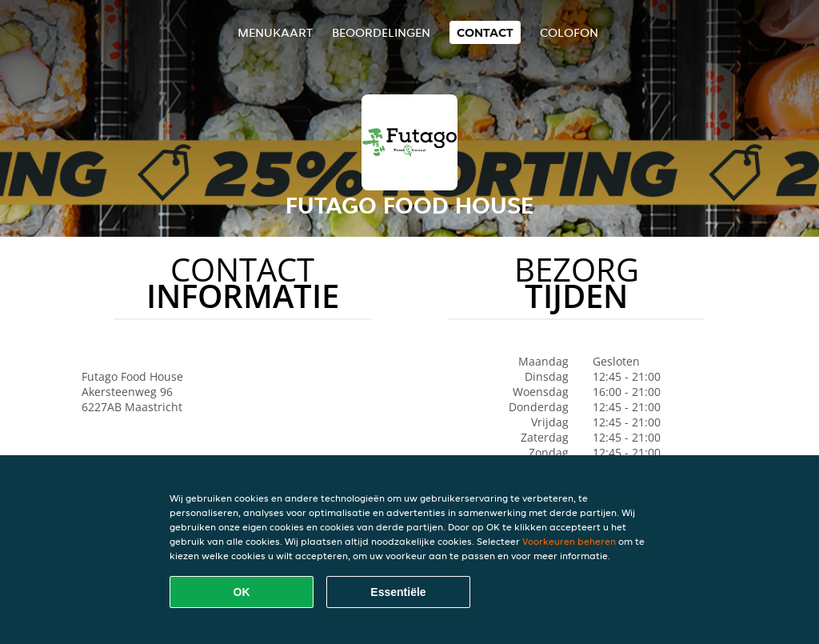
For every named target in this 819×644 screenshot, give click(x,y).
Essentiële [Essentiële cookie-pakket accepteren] (398, 592)
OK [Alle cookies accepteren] (242, 592)
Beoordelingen (381, 32)
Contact (485, 32)
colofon (569, 32)
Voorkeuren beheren (569, 541)
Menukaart (275, 32)
